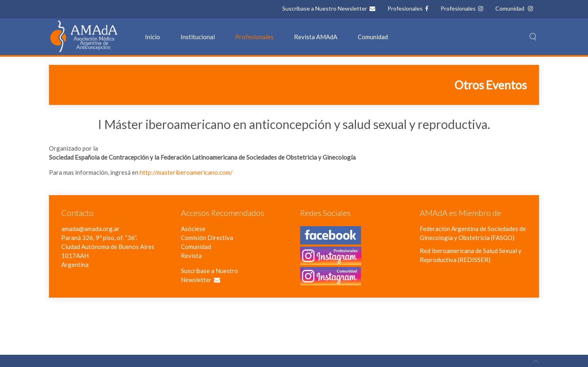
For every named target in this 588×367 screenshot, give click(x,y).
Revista (191, 256)
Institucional (198, 37)
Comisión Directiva (207, 238)
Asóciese (193, 229)
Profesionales (406, 8)
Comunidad (510, 8)
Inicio (153, 37)
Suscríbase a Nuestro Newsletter (325, 8)
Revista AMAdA (316, 37)
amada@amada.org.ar (90, 229)
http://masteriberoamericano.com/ (186, 172)
